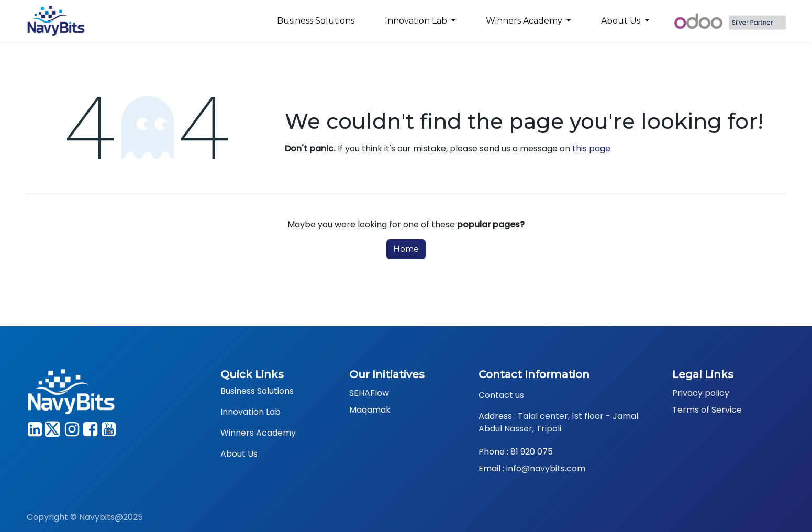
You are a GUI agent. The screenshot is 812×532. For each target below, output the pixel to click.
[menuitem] (316, 21)
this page (591, 148)
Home (406, 249)
